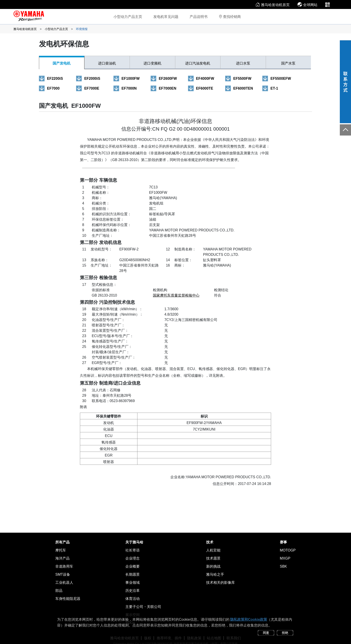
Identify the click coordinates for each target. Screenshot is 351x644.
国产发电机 (62, 63)
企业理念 (133, 558)
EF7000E (92, 88)
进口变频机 (152, 63)
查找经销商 (230, 17)
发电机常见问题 (166, 17)
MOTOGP (288, 550)
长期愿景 (133, 574)
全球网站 (307, 5)
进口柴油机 (107, 63)
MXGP (285, 558)
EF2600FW (168, 79)
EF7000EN (167, 88)
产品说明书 (199, 17)
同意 (266, 633)
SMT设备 (63, 574)
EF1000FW (131, 79)
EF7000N (129, 88)
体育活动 (133, 599)
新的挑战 (213, 566)
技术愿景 (213, 558)
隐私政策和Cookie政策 (249, 619)
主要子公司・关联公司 (143, 607)
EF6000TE (205, 88)
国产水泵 (288, 63)
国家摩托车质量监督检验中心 (176, 295)
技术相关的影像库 (220, 583)
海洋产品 (62, 558)
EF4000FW (205, 79)
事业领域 (133, 583)
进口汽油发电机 (198, 63)
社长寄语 (133, 550)
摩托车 (61, 550)
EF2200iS (55, 79)
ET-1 (274, 88)
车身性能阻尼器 (68, 599)
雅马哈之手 (215, 574)
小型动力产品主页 (128, 17)
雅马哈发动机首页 (273, 5)
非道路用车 (64, 566)
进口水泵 (243, 63)
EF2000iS (92, 79)
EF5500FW (242, 79)
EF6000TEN (243, 88)
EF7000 (53, 88)
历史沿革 (133, 591)
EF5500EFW (281, 79)
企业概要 (133, 566)
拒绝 (285, 633)
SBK (283, 566)
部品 (59, 591)
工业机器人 (64, 583)
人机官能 (213, 550)
